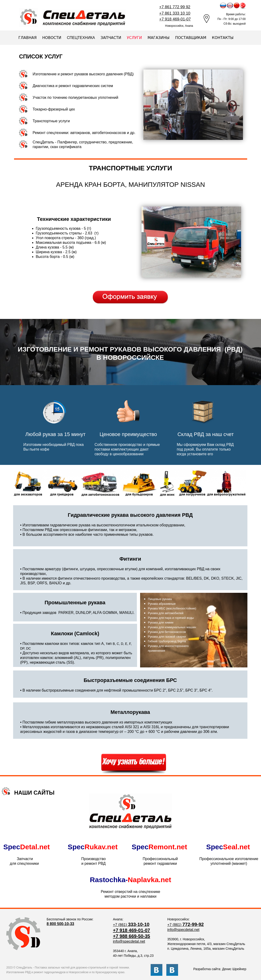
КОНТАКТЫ (223, 38)
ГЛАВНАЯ (28, 38)
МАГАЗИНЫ (159, 38)
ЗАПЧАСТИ (111, 38)
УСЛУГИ (134, 38)
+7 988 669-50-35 (131, 936)
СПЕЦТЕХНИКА (81, 38)
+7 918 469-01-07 (131, 930)
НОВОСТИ (52, 38)
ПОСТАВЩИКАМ (191, 38)
